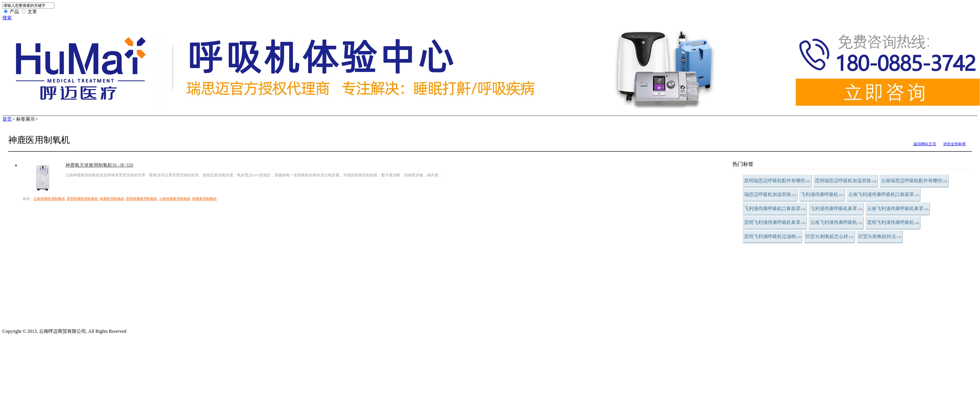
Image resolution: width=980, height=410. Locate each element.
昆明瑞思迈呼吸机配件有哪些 (777, 181)
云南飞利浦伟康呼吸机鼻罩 (898, 209)
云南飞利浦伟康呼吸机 (836, 222)
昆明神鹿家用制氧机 (142, 199)
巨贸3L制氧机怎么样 (829, 236)
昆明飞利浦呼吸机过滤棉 (773, 236)
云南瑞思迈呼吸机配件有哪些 (914, 181)
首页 (7, 119)
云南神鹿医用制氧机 (49, 199)
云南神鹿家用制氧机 (175, 199)
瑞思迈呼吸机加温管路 (770, 194)
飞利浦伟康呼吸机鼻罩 (836, 209)
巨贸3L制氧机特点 (880, 236)
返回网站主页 (925, 144)
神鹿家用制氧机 (204, 199)
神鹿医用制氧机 (112, 199)
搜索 (7, 18)
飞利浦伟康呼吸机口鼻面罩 (775, 209)
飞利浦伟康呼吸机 (822, 194)
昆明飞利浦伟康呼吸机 (893, 222)
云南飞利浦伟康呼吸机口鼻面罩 (884, 194)
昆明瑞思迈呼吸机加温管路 (846, 181)
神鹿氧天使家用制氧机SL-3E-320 (99, 165)
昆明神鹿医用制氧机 (82, 199)
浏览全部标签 (954, 144)
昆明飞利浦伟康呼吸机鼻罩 (775, 222)
